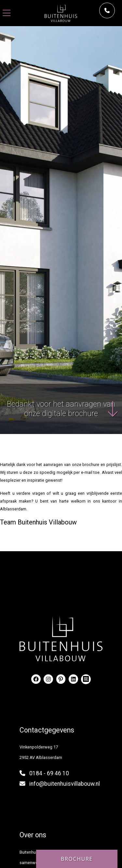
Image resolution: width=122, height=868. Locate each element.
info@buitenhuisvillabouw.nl (65, 784)
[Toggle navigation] (7, 13)
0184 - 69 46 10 (49, 773)
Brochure (77, 859)
